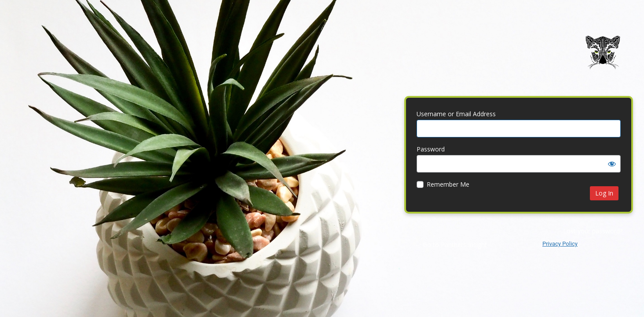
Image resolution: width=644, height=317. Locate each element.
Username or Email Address (456, 114)
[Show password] (612, 164)
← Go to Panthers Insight (451, 245)
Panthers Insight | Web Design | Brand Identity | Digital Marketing (603, 59)
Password (431, 149)
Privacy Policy (560, 244)
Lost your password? (593, 231)
